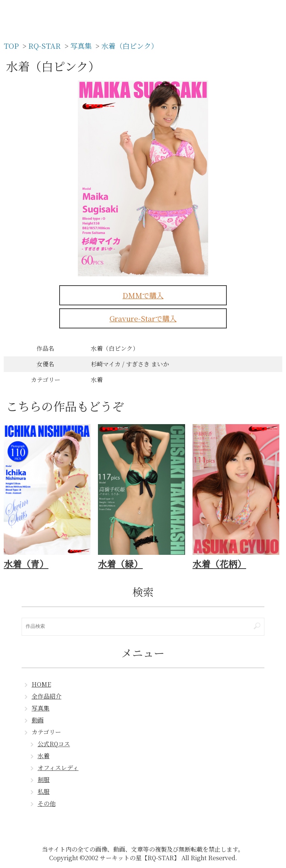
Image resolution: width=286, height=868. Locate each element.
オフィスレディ (58, 768)
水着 (44, 756)
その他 (47, 803)
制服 (44, 780)
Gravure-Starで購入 (143, 318)
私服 (44, 791)
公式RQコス (54, 744)
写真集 (41, 708)
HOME (41, 684)
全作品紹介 (47, 696)
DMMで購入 (143, 295)
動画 (38, 720)
